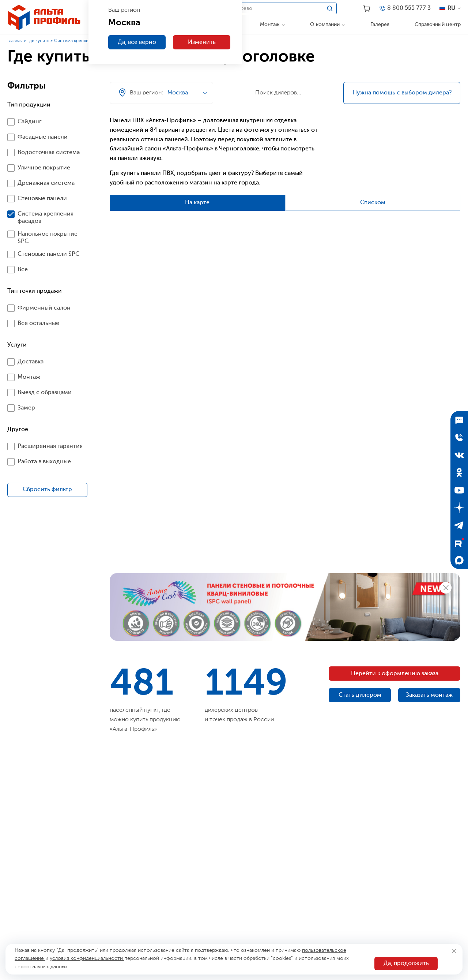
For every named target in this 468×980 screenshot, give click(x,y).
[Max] (459, 560)
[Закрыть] (454, 951)
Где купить (38, 41)
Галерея (380, 25)
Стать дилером (360, 695)
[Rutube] (459, 543)
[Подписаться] (459, 420)
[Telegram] (459, 525)
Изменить (202, 42)
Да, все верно (137, 42)
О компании (325, 25)
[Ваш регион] (282, 78)
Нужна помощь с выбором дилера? (402, 93)
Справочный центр (438, 25)
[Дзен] (459, 508)
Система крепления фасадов (84, 41)
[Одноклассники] (459, 472)
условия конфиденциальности (87, 958)
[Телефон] (405, 8)
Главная (15, 41)
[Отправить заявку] (459, 437)
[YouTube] (459, 490)
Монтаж (270, 25)
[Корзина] (367, 9)
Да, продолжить (406, 964)
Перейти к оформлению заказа (395, 674)
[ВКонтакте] (459, 455)
